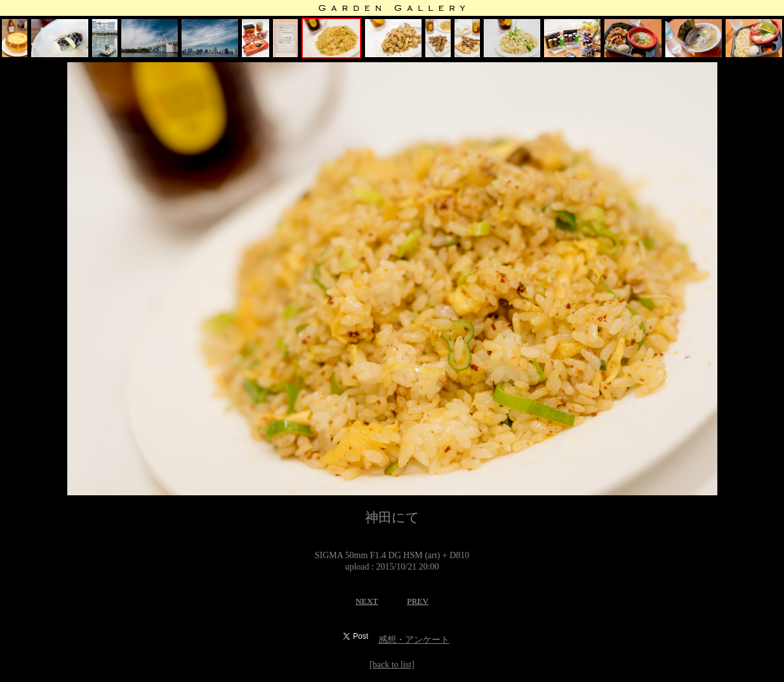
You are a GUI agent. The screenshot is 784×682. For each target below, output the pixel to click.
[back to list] (392, 665)
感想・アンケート (414, 640)
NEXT (367, 601)
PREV (418, 601)
